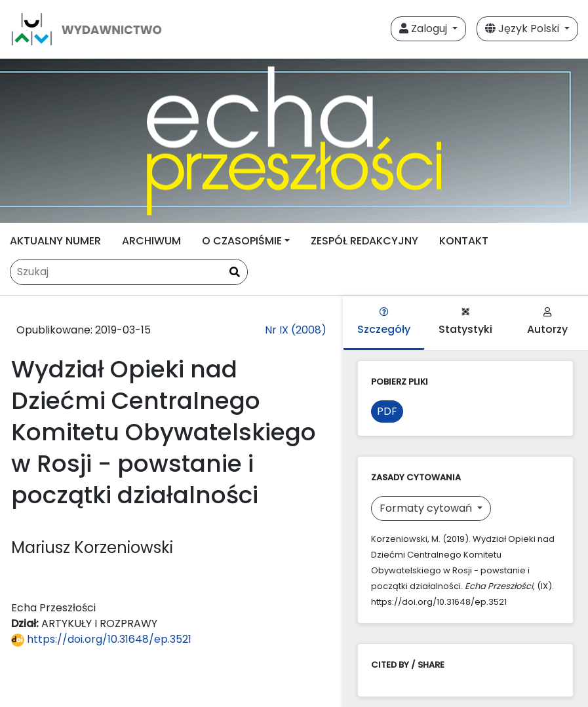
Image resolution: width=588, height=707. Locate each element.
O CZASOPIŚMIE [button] (242, 241)
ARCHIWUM (151, 241)
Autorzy (547, 322)
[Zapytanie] (129, 272)
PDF (387, 411)
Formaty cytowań (427, 508)
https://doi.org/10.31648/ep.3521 (101, 639)
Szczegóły (384, 322)
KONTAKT (464, 241)
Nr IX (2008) (296, 330)
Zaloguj (424, 29)
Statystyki (465, 322)
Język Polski (523, 29)
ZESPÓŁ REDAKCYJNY (364, 241)
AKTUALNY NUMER (55, 241)
